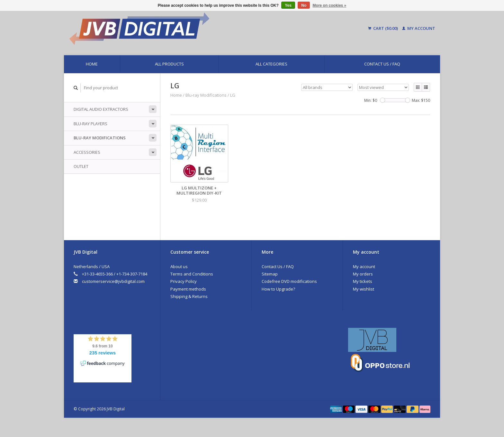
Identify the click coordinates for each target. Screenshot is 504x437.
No (304, 5)
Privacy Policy (184, 281)
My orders (363, 274)
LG (233, 95)
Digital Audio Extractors (101, 109)
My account (419, 28)
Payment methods (188, 289)
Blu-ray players (90, 124)
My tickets (363, 281)
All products (169, 64)
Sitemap (270, 274)
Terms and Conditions (192, 274)
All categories (271, 64)
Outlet (81, 166)
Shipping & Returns (189, 296)
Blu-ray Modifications (100, 138)
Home (92, 64)
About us (179, 267)
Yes (288, 5)
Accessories (87, 152)
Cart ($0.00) (383, 28)
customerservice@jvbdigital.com (113, 281)
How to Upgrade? (278, 289)
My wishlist (364, 289)
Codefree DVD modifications (289, 281)
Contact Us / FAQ (382, 64)
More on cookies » (330, 5)
